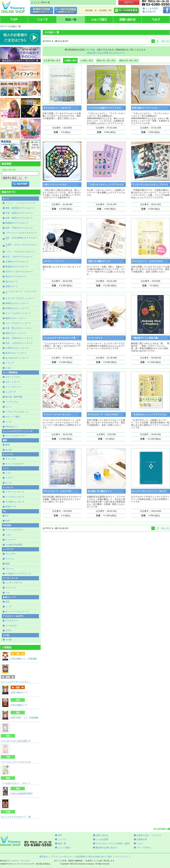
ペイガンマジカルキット (17, 412)
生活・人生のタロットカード (19, 343)
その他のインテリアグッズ (18, 574)
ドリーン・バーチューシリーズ (20, 203)
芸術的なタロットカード (17, 308)
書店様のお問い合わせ (106, 848)
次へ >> (165, 41)
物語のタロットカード (16, 318)
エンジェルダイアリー (16, 436)
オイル (8, 483)
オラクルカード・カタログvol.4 (103, 415)
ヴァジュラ (11, 588)
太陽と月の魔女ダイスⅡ (99, 261)
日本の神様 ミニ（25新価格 (24, 659)
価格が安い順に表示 (106, 61)
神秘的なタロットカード (17, 303)
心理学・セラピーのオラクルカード (21, 246)
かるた (8, 368)
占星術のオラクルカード (17, 262)
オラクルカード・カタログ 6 (57, 108)
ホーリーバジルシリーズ (17, 612)
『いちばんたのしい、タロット (16, 783)
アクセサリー (12, 621)
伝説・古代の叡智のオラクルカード (21, 239)
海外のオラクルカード (16, 276)
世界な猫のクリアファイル (145, 108)
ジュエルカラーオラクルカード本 (59, 338)
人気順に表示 (87, 61)
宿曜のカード (12, 286)
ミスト (8, 473)
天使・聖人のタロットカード (19, 328)
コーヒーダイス (95, 338)
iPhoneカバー (12, 427)
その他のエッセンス (15, 502)
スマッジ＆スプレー (15, 530)
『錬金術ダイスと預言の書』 (146, 338)
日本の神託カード (19, 692)
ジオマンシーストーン (54, 261)
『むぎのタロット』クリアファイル (149, 415)
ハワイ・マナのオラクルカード (20, 252)
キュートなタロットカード (18, 313)
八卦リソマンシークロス (55, 185)
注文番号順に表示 (52, 61)
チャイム (10, 559)
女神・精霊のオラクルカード (19, 218)
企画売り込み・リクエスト (149, 835)
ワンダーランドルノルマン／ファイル (150, 185)
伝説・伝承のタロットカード (19, 338)
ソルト (8, 535)
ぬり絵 (8, 450)
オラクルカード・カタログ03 (57, 491)
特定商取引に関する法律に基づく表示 (94, 857)
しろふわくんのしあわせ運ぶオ (16, 741)
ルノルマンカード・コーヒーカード (21, 292)
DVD (8, 521)
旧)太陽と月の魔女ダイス (100, 491)
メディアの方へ (144, 848)
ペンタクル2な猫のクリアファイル (104, 108)
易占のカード (12, 281)
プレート (10, 569)
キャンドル (11, 459)
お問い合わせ (102, 835)
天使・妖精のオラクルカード (19, 213)
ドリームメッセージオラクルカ (16, 762)
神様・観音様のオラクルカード (20, 208)
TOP (2, 26)
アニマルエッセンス (15, 497)
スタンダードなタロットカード (20, 298)
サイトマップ (121, 857)
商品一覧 (62, 844)
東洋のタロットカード (16, 353)
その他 (8, 640)
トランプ (10, 363)
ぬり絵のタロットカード (17, 358)
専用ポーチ (11, 507)
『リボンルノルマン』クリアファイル (106, 185)
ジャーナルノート (14, 387)
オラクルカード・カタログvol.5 (147, 261)
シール (8, 422)
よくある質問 (152, 9)
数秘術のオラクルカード (17, 267)
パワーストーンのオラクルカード (21, 233)
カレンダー (11, 554)
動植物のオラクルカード (17, 223)
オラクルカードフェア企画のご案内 (113, 844)
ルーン (8, 407)
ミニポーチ (11, 392)
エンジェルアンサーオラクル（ (16, 682)
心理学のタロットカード (17, 348)
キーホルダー (12, 626)
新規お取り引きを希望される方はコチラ (106, 53)
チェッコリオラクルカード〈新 (16, 817)
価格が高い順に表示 (129, 61)
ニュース (62, 839)
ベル (7, 593)
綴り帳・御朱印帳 (14, 397)
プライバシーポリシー (62, 857)
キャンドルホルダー (15, 464)
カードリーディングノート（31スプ (149, 491)
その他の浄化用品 (14, 545)
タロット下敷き (13, 417)
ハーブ (8, 607)
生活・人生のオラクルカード (19, 257)
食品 (7, 602)
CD (7, 516)
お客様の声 (151, 12)
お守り (8, 631)
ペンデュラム (12, 402)
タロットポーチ (13, 382)
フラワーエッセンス (15, 492)
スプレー (10, 478)
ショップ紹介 (64, 848)
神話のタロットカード (16, 333)
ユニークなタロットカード (18, 323)
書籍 (7, 445)
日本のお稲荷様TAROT (22, 794)
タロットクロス (13, 377)
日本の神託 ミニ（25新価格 (25, 718)
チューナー (11, 540)
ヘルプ (140, 844)
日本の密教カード (19, 705)
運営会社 (44, 857)
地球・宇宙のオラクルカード (19, 228)
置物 (7, 564)
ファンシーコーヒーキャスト (57, 415)
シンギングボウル (14, 583)
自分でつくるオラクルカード (19, 272)
